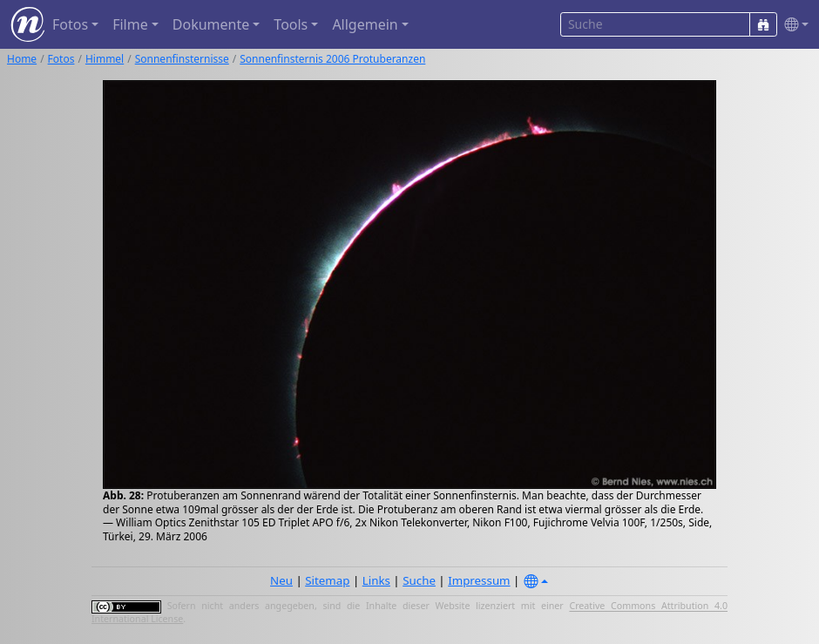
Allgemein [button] (365, 24)
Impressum (479, 580)
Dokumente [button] (211, 24)
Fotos (61, 59)
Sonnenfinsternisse (182, 59)
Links (376, 580)
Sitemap (327, 580)
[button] (793, 25)
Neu (281, 580)
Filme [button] (130, 24)
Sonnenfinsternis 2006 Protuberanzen (332, 59)
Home (22, 59)
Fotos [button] (70, 24)
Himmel (105, 59)
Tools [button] (291, 24)
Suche (419, 580)
